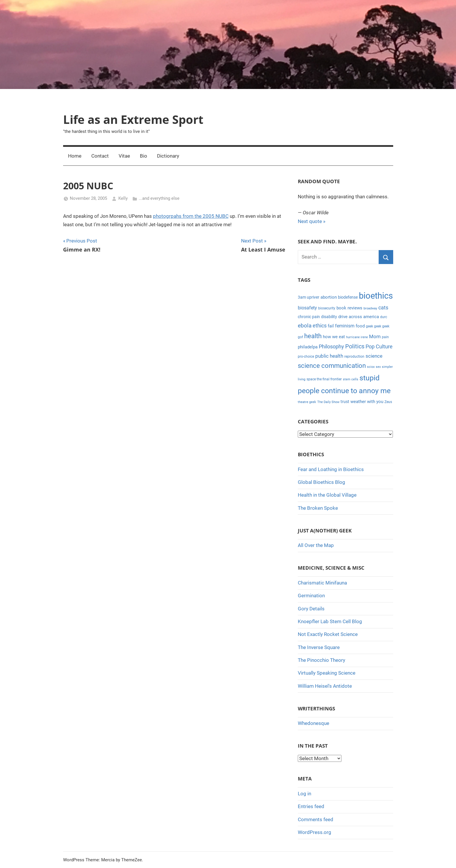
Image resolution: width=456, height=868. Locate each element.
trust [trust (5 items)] (345, 402)
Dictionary (168, 156)
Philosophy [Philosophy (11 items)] (331, 346)
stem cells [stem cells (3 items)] (351, 379)
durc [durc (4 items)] (384, 317)
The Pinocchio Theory (321, 660)
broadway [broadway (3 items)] (370, 308)
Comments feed (316, 819)
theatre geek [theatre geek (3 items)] (307, 402)
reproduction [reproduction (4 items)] (354, 357)
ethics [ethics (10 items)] (320, 326)
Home (75, 156)
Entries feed (311, 806)
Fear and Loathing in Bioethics (331, 469)
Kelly (123, 198)
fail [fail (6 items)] (331, 326)
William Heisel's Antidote (325, 686)
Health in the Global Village (327, 495)
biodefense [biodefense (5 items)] (348, 297)
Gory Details (311, 609)
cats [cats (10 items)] (383, 308)
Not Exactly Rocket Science (328, 634)
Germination (311, 596)
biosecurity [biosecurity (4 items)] (327, 308)
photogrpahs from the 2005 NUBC (191, 216)
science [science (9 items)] (374, 356)
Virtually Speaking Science (327, 673)
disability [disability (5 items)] (329, 317)
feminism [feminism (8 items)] (345, 326)
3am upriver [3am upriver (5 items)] (309, 297)
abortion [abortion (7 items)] (329, 297)
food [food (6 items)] (360, 326)
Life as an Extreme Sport (133, 119)
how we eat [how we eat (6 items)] (334, 337)
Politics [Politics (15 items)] (355, 346)
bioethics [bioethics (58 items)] (376, 296)
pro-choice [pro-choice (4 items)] (306, 357)
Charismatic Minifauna (322, 583)
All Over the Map (316, 545)
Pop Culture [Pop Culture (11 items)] (379, 346)
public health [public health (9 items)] (329, 356)
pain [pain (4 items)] (385, 337)
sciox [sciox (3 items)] (371, 367)
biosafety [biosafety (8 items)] (307, 308)
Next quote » (312, 221)
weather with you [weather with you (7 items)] (367, 402)
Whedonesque (313, 723)
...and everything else (159, 198)
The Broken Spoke (318, 508)
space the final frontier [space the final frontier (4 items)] (324, 379)
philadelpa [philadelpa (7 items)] (308, 347)
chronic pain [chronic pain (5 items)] (309, 317)
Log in (304, 794)
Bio (144, 156)
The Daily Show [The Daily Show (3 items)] (328, 402)
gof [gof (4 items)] (300, 337)
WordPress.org (315, 832)
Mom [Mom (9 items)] (375, 336)
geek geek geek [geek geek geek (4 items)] (378, 326)
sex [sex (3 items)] (378, 367)
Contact (100, 156)
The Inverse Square (319, 647)
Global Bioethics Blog (321, 482)
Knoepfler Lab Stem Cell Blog (330, 621)
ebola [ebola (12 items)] (305, 326)
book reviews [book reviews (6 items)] (349, 308)
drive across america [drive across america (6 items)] (359, 317)
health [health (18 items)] (313, 336)
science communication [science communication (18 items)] (332, 366)
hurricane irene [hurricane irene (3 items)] (357, 337)
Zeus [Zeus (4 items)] (388, 402)
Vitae (124, 156)
